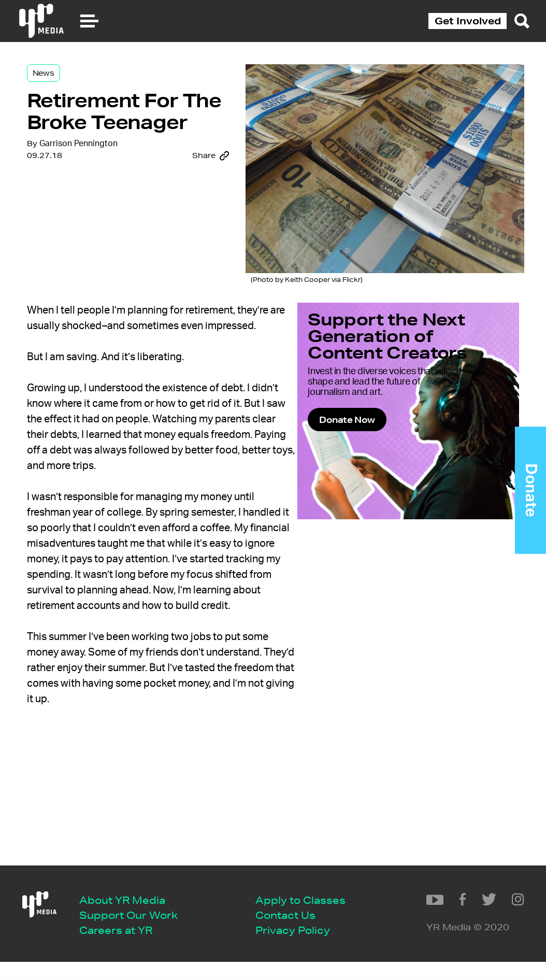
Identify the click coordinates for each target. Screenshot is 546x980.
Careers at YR (125, 900)
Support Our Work (137, 884)
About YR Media (131, 868)
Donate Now (370, 451)
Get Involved (468, 21)
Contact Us (118, 932)
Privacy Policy (125, 947)
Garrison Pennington (103, 219)
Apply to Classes (133, 916)
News (68, 84)
